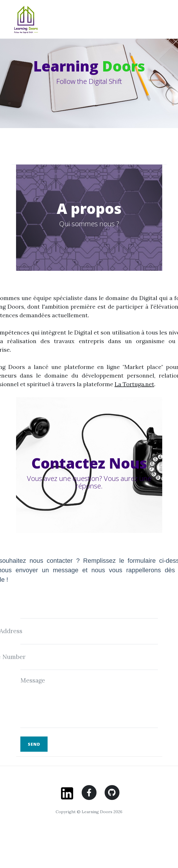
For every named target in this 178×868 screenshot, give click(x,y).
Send (34, 744)
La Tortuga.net (134, 384)
